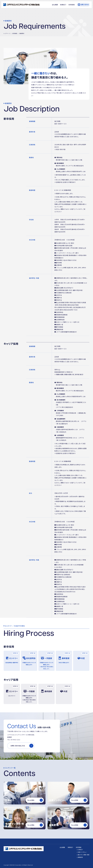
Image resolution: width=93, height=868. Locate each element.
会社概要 (55, 5)
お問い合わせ (85, 5)
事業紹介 (63, 5)
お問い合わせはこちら (18, 746)
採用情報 (72, 5)
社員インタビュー (82, 852)
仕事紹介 (80, 850)
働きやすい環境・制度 (84, 855)
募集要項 (80, 857)
